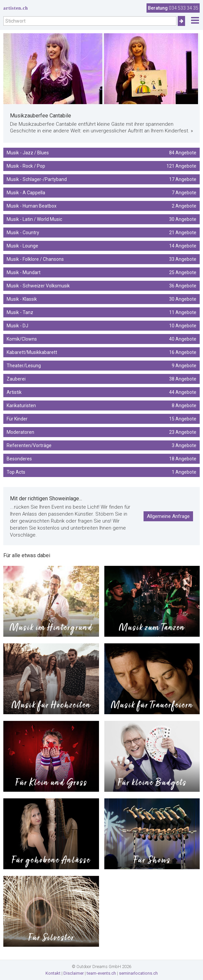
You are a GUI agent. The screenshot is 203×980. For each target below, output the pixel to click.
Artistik (101, 392)
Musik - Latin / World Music (101, 219)
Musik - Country (101, 233)
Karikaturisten (101, 406)
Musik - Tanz (101, 312)
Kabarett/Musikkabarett (101, 352)
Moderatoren (101, 432)
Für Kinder (101, 419)
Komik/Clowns (101, 339)
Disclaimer (74, 973)
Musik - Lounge (101, 246)
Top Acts (101, 472)
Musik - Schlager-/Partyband (101, 179)
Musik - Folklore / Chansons (101, 259)
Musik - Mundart (101, 272)
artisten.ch (16, 8)
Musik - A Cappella (101, 193)
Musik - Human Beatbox (101, 206)
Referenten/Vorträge (101, 445)
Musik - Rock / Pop (101, 166)
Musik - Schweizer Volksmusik (101, 286)
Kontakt (53, 973)
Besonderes (101, 459)
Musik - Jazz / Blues (101, 153)
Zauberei (101, 379)
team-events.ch (101, 973)
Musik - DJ (101, 326)
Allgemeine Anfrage (168, 516)
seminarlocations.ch (138, 973)
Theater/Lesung (101, 366)
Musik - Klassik (101, 299)
